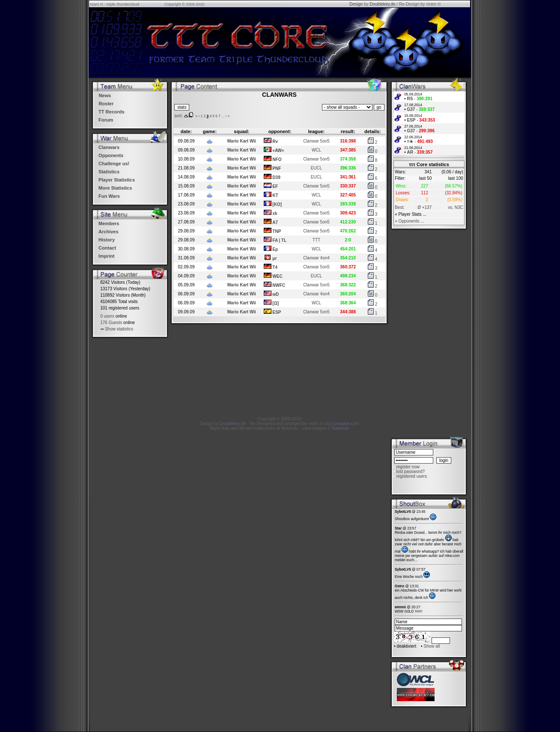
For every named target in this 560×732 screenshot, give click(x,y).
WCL (316, 150)
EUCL (317, 168)
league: (317, 131)
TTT (316, 240)
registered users (411, 476)
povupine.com (346, 424)
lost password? (410, 472)
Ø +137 (424, 207)
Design (356, 4)
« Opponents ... (409, 221)
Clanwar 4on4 (316, 258)
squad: (241, 131)
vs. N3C (456, 207)
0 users (107, 316)
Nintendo (340, 428)
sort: (178, 116)
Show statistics (119, 329)
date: (186, 131)
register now (408, 467)
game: (210, 131)
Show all (432, 646)
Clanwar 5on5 (316, 141)
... (223, 116)
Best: (400, 207)
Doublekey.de (382, 4)
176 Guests (111, 323)
